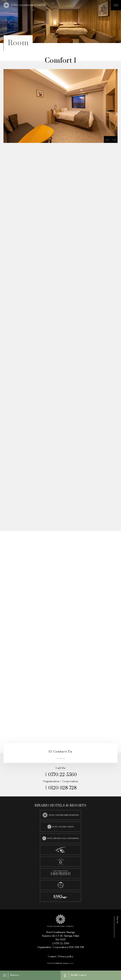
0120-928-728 (60, 788)
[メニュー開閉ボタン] (116, 5)
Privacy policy (66, 957)
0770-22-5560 (60, 775)
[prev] (107, 140)
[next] (114, 140)
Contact (52, 957)
